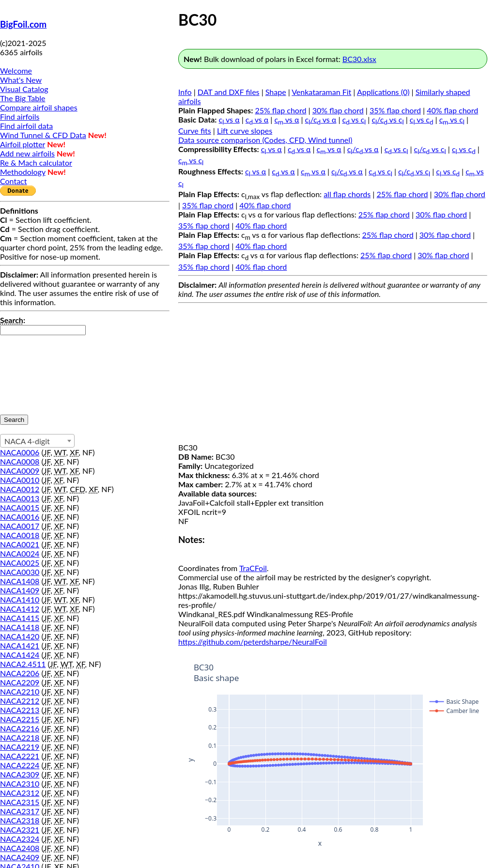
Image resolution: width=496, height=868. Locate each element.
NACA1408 (20, 581)
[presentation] (40, 370)
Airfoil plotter (23, 144)
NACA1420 (20, 636)
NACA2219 (20, 747)
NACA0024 (20, 553)
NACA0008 (20, 461)
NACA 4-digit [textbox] (27, 441)
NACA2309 (20, 774)
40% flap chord (452, 110)
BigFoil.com (23, 24)
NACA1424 (20, 655)
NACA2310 (20, 783)
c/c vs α (321, 119)
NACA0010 (20, 480)
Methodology (23, 172)
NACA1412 (20, 609)
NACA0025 (20, 563)
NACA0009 (20, 471)
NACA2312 (20, 793)
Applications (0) (383, 92)
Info (185, 92)
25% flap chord (280, 110)
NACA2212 (20, 701)
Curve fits (195, 131)
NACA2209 (20, 682)
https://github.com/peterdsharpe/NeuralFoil (253, 642)
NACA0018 (20, 535)
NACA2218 (20, 737)
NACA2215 (20, 719)
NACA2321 (20, 829)
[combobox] (37, 441)
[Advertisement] (333, 375)
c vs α (229, 119)
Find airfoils (20, 116)
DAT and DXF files (229, 92)
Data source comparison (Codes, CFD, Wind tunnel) (265, 140)
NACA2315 (20, 802)
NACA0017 (20, 526)
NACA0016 (20, 517)
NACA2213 (20, 710)
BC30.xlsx (359, 59)
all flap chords (347, 194)
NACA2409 (20, 857)
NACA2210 (20, 691)
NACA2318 (20, 820)
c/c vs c (387, 119)
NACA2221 (20, 756)
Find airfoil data (26, 126)
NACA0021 (20, 544)
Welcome (16, 70)
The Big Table (23, 98)
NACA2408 (20, 848)
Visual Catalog (24, 89)
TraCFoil (253, 568)
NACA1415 (20, 618)
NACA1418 (20, 627)
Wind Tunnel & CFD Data (43, 135)
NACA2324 (20, 839)
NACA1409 (20, 590)
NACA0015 (20, 507)
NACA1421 (20, 645)
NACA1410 (20, 599)
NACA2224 (20, 765)
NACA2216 (20, 728)
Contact (13, 181)
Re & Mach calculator (36, 163)
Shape (276, 92)
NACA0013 (20, 498)
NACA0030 (20, 572)
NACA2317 (20, 811)
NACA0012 (20, 489)
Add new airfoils (27, 153)
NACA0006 (20, 452)
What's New (21, 80)
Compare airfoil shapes (39, 107)
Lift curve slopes (245, 131)
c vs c (354, 119)
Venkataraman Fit (321, 92)
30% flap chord (338, 110)
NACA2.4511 (23, 664)
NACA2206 (20, 673)
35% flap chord (395, 110)
